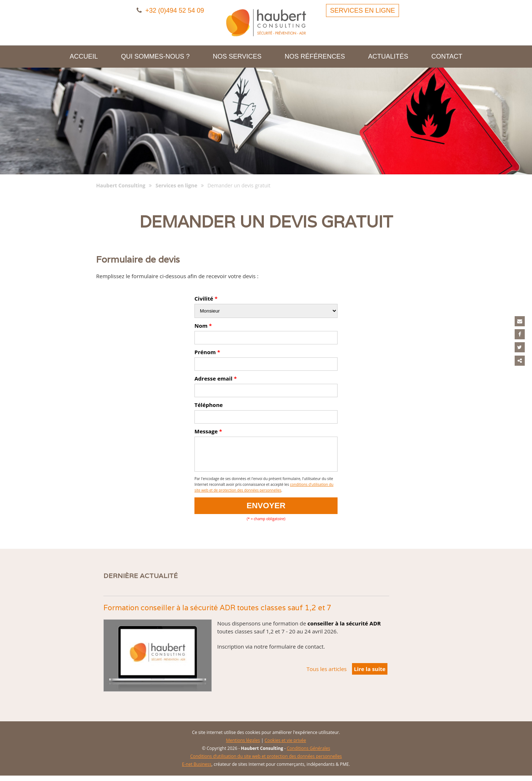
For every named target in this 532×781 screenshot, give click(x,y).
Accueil (84, 56)
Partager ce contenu (521, 356)
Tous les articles (327, 674)
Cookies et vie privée (285, 746)
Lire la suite (370, 674)
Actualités (388, 56)
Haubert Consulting (121, 185)
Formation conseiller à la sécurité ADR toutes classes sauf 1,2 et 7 (217, 613)
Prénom (207, 352)
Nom (203, 326)
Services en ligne (362, 10)
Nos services (237, 56)
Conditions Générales (309, 754)
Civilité (206, 298)
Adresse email (216, 378)
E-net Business (197, 770)
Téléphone (209, 405)
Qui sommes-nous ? (155, 56)
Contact (447, 56)
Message (208, 431)
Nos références (315, 56)
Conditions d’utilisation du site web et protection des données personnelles (266, 762)
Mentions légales (243, 746)
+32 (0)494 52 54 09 (170, 10)
